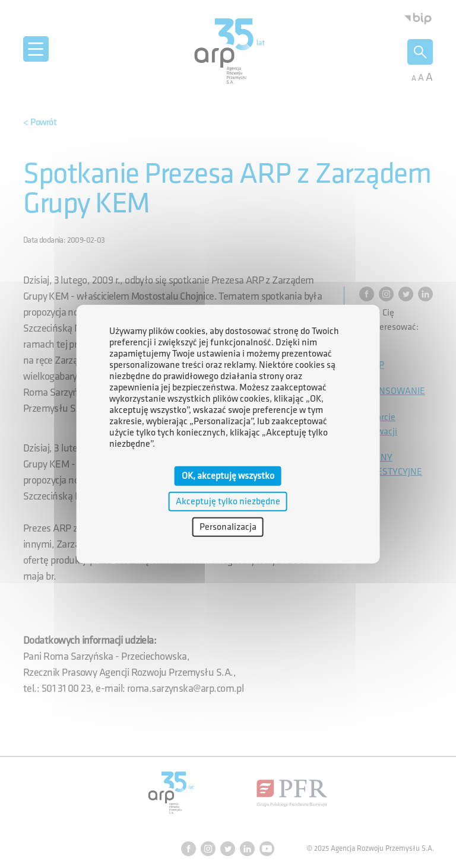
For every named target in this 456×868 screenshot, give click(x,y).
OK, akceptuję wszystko (228, 476)
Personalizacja (228, 527)
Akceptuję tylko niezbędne (228, 501)
